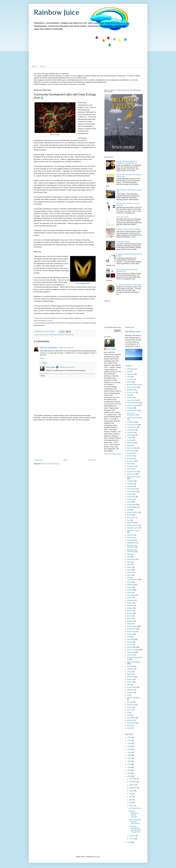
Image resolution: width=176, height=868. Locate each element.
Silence (129, 618)
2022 (129, 749)
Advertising (131, 369)
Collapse (130, 408)
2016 (129, 767)
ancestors (130, 692)
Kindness (130, 538)
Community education (134, 418)
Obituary (130, 572)
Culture (129, 438)
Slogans (130, 624)
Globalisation (131, 505)
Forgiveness (131, 497)
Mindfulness (131, 559)
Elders (129, 464)
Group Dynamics (133, 512)
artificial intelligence (134, 698)
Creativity (130, 432)
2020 (129, 755)
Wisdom (130, 679)
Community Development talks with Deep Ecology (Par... (135, 829)
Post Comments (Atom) (51, 464)
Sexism (129, 616)
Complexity (131, 422)
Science (130, 613)
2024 (129, 743)
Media (129, 554)
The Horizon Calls (133, 332)
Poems (129, 582)
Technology (131, 652)
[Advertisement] (65, 440)
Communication (132, 411)
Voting (129, 672)
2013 (129, 776)
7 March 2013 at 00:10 (66, 348)
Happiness (131, 523)
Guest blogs (131, 518)
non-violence (131, 718)
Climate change (132, 405)
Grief (129, 510)
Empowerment (132, 472)
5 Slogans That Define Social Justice (129, 285)
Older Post (92, 460)
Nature (129, 570)
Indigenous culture (133, 531)
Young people (132, 687)
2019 (129, 758)
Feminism (130, 486)
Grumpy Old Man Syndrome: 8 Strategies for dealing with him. (127, 162)
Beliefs (129, 382)
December (133, 779)
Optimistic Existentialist (49, 348)
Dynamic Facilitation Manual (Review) (133, 814)
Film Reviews (132, 489)
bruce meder (51, 367)
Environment (131, 474)
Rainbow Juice (57, 12)
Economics (131, 461)
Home (34, 66)
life (128, 712)
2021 (129, 752)
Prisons (130, 593)
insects (129, 710)
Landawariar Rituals (123, 242)
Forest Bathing (132, 492)
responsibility (131, 723)
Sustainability (132, 647)
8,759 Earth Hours (135, 808)
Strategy (130, 642)
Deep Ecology (69, 335)
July (131, 794)
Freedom (130, 499)
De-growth (131, 443)
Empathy (130, 469)
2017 (129, 764)
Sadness (130, 611)
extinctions (131, 705)
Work (129, 685)
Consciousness (132, 425)
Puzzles (130, 598)
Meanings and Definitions (132, 551)
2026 (129, 737)
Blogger (97, 857)
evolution (130, 702)
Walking (130, 674)
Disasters (130, 456)
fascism (130, 707)
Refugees (130, 605)
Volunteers (131, 669)
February (133, 836)
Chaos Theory (44, 335)
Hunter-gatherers (133, 525)
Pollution (130, 590)
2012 (129, 842)
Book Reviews (132, 387)
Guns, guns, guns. (122, 217)
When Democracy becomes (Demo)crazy (135, 822)
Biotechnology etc (133, 385)
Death (129, 445)
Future (129, 502)
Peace (129, 575)
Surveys (130, 644)
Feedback (130, 484)
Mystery (130, 567)
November (133, 782)
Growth (129, 515)
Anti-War (130, 379)
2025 (129, 740)
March (132, 806)
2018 (129, 761)
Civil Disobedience (133, 403)
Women (130, 682)
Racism (130, 603)
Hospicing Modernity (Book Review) (128, 229)
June (131, 797)
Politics (129, 587)
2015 (129, 770)
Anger (129, 377)
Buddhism (130, 390)
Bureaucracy (131, 392)
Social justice (131, 629)
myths (129, 715)
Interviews (130, 535)
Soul (129, 637)
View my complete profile (113, 454)
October (132, 785)
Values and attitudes (134, 662)
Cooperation (131, 430)
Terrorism (130, 655)
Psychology (131, 595)
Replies (45, 363)
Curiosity (130, 440)
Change (130, 398)
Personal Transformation (132, 579)
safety (129, 726)
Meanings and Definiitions (132, 546)
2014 (129, 773)
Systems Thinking (133, 650)
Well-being (131, 677)
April (131, 803)
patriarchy (130, 720)
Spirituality (131, 639)
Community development (56, 335)
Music (129, 565)
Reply (42, 358)
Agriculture (131, 374)
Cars (129, 395)
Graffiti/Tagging (132, 507)
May (131, 800)
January (132, 839)
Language (130, 540)
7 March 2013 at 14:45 (67, 367)
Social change (132, 626)
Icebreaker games (133, 528)
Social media (131, 631)
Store (42, 66)
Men (128, 557)
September (133, 788)
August (132, 791)
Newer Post (38, 460)
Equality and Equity (134, 477)
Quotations (131, 600)
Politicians (130, 585)
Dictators (130, 453)
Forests (130, 494)
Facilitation (131, 481)
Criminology (131, 435)
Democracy (131, 451)
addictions (130, 690)
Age (128, 372)
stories (129, 728)
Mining (129, 562)
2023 (129, 746)
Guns (129, 520)
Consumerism (132, 427)
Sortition (130, 634)
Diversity (130, 458)
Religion (130, 608)
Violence (130, 666)
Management (131, 543)
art (128, 695)
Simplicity (130, 621)
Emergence (131, 466)
